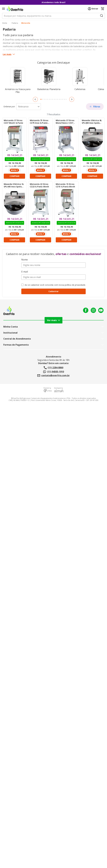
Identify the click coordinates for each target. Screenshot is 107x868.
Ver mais (54, 320)
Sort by (9, 106)
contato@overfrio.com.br (53, 376)
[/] (5, 23)
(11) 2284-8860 (53, 368)
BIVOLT (14, 170)
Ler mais (9, 54)
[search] (53, 16)
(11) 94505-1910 (54, 372)
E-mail (25, 272)
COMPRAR (14, 176)
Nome (25, 260)
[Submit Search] (102, 16)
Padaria (15, 23)
